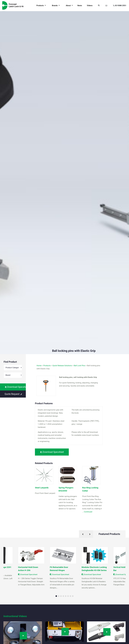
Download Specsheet (15, 387)
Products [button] (40, 5)
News (80, 5)
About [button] (68, 5)
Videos (90, 5)
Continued (88, 512)
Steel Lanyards (42, 488)
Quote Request (13, 394)
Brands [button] (55, 5)
